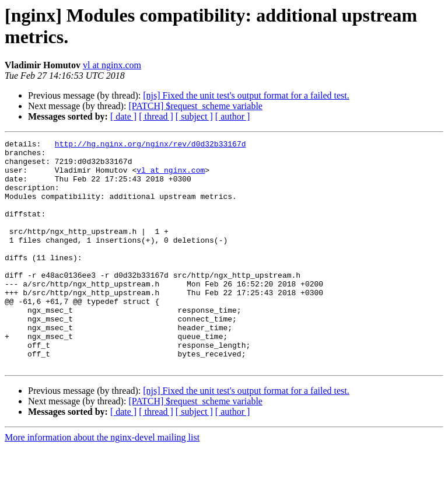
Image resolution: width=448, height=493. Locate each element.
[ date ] (123, 116)
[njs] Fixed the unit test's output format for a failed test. (246, 95)
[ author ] (233, 116)
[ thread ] (156, 116)
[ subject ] (194, 116)
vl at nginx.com (112, 65)
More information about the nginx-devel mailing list (102, 483)
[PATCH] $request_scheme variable (195, 106)
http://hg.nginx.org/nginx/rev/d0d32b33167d (150, 145)
